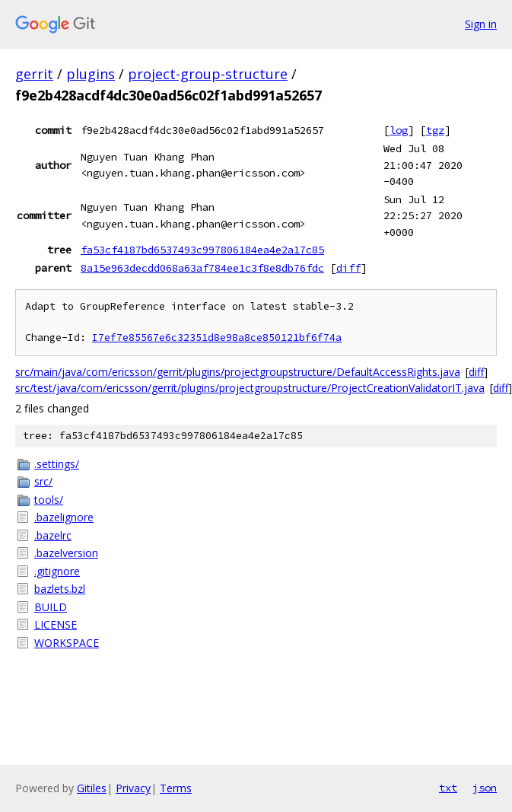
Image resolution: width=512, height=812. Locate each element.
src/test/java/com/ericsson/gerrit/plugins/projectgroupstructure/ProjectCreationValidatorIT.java (250, 388)
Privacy (133, 788)
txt (448, 788)
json (485, 788)
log (399, 130)
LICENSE (56, 624)
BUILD (51, 607)
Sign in (481, 24)
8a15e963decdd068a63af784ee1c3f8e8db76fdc (202, 268)
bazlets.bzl (60, 589)
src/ (43, 481)
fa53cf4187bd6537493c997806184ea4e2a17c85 (202, 250)
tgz (435, 130)
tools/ (49, 500)
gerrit (34, 74)
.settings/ (57, 464)
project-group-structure (208, 74)
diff (348, 268)
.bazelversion (66, 553)
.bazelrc (53, 535)
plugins (91, 74)
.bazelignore (64, 517)
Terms (176, 788)
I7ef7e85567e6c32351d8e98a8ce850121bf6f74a (217, 338)
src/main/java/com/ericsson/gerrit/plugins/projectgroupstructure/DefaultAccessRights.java (238, 372)
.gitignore (57, 571)
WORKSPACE (67, 643)
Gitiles (92, 788)
